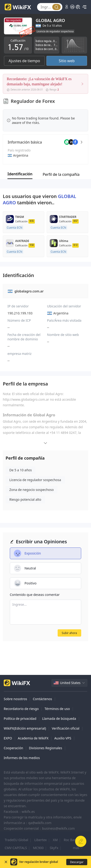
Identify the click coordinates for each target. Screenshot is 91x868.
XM (55, 840)
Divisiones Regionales (45, 748)
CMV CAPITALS (16, 848)
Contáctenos (42, 699)
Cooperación (13, 748)
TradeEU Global (16, 840)
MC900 (38, 848)
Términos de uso (57, 709)
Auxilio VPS (63, 738)
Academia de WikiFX (33, 738)
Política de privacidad (20, 719)
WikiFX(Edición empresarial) (25, 728)
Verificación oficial (66, 728)
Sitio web (67, 61)
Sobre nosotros (15, 699)
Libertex (40, 840)
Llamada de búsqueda (59, 719)
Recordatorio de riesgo (21, 709)
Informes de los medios (22, 758)
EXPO (8, 738)
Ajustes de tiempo (24, 61)
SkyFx (54, 848)
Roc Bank (71, 840)
